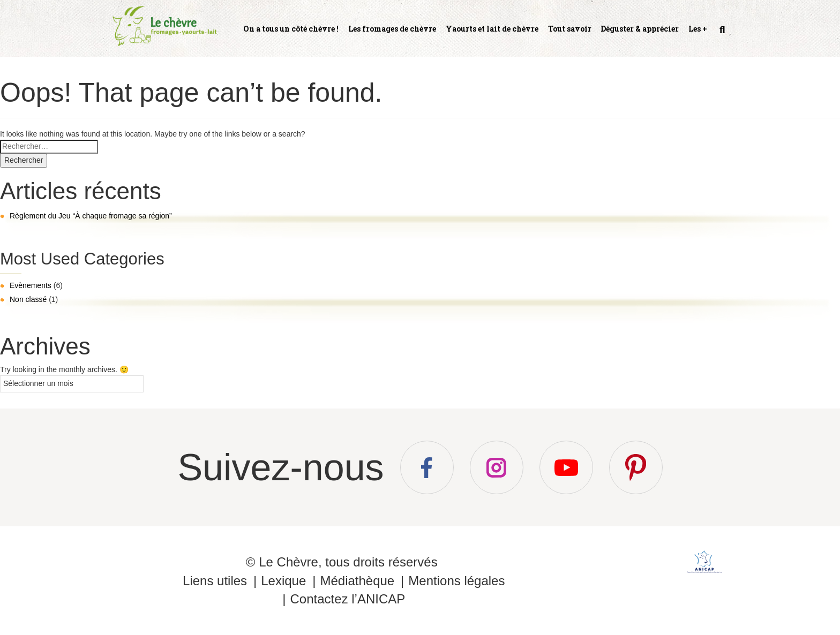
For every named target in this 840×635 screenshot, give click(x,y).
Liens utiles (215, 581)
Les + (698, 29)
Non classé (28, 299)
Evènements (31, 285)
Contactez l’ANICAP (347, 599)
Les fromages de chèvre (392, 29)
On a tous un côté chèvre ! (291, 29)
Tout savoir (570, 29)
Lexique (283, 581)
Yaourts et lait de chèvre (492, 29)
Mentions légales (456, 581)
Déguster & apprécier (640, 29)
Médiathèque (357, 581)
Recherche (721, 34)
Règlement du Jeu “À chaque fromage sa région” (91, 216)
